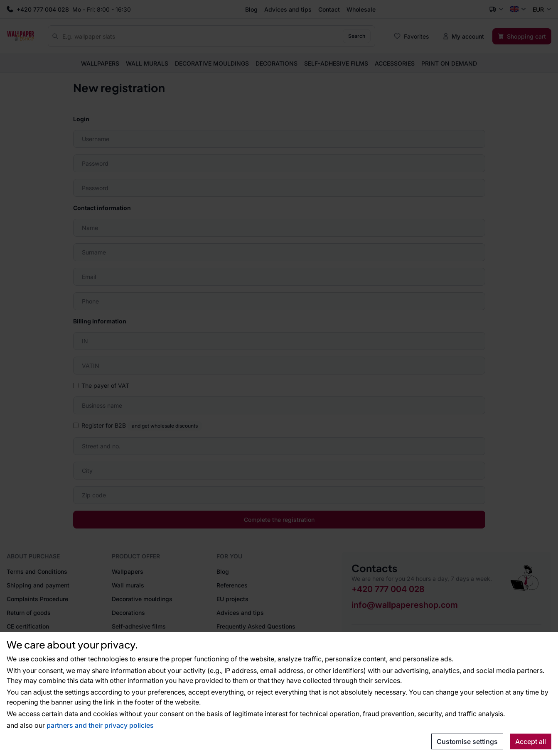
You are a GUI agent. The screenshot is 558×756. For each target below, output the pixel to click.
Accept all (531, 741)
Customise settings (467, 741)
